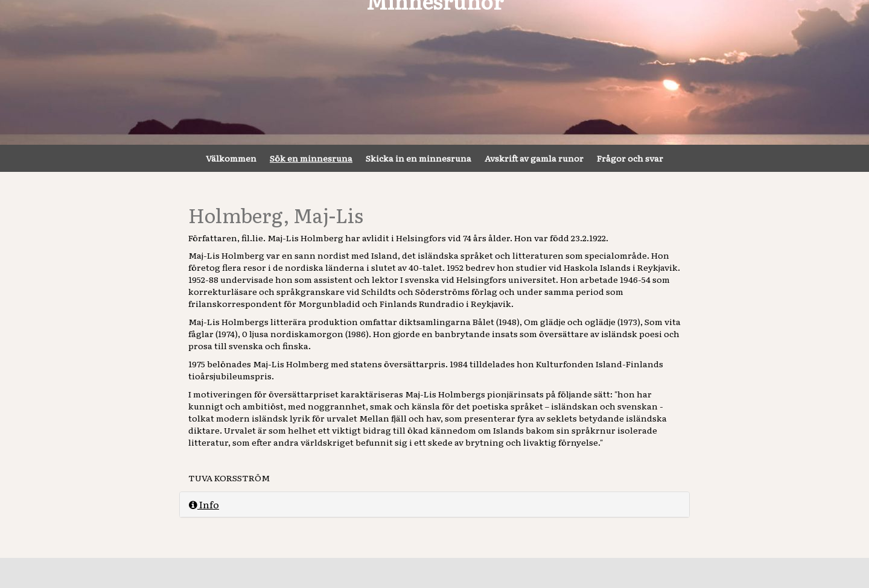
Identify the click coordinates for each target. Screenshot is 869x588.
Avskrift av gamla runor (534, 158)
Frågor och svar (630, 158)
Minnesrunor (435, 72)
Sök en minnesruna (311, 158)
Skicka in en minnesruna (419, 158)
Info (204, 504)
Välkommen (231, 158)
